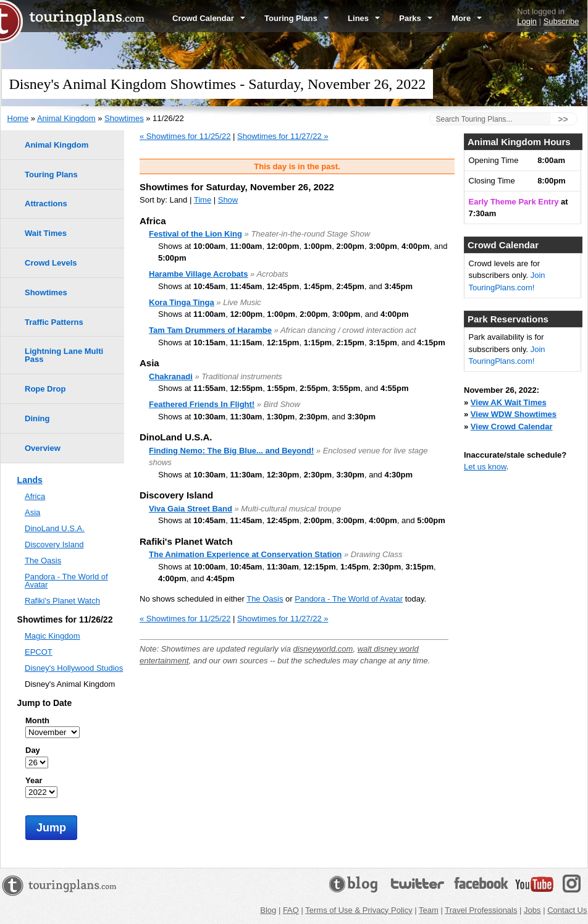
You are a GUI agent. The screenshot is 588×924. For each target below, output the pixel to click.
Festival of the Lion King (195, 234)
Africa (35, 496)
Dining (37, 418)
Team (429, 910)
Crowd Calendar (209, 18)
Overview (43, 448)
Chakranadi (171, 376)
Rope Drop (45, 389)
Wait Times (46, 233)
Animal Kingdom (66, 118)
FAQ (291, 910)
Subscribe (561, 21)
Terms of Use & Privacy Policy (359, 910)
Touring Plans (296, 18)
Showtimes (124, 118)
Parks (416, 18)
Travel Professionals (481, 910)
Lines (364, 18)
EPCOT (39, 652)
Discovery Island (54, 544)
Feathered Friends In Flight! (202, 404)
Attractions (46, 204)
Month (37, 720)
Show (228, 200)
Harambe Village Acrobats (198, 274)
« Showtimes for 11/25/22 (185, 136)
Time (203, 200)
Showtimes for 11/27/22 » (283, 136)
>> (563, 119)
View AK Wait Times (509, 402)
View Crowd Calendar (512, 426)
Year (34, 780)
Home (18, 118)
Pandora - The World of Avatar (349, 599)
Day (33, 750)
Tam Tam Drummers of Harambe (210, 330)
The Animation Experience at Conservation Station (245, 554)
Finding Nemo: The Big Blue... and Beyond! (231, 451)
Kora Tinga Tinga (182, 302)
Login (527, 21)
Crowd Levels (51, 263)
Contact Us (567, 910)
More (467, 18)
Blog (268, 910)
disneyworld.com (323, 649)
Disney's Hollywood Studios (74, 668)
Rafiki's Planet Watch (62, 601)
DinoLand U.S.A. (55, 528)
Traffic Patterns (54, 322)
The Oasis (265, 599)
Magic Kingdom (52, 636)
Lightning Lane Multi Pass (64, 355)
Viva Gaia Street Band (191, 509)
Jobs (532, 910)
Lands (30, 480)
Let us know (485, 467)
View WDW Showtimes (514, 414)
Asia (32, 512)
